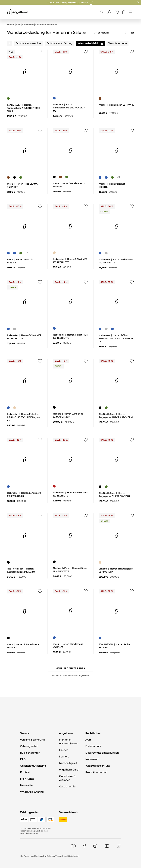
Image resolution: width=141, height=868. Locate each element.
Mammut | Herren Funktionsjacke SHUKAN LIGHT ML (70, 108)
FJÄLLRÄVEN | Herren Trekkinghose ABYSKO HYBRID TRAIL (24, 108)
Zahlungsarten (29, 746)
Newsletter (27, 785)
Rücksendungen (30, 753)
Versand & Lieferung (32, 740)
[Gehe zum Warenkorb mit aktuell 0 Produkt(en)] (124, 12)
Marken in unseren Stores (68, 742)
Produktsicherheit (96, 772)
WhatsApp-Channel (32, 792)
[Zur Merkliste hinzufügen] (39, 53)
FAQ (23, 759)
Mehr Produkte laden (70, 668)
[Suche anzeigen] (102, 12)
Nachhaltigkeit (68, 763)
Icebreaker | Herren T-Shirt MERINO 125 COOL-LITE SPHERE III (116, 338)
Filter (131, 33)
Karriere (64, 757)
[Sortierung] (107, 33)
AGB (88, 740)
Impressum (92, 759)
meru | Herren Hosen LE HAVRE (116, 105)
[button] (109, 12)
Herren (11, 25)
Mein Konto (27, 779)
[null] (25, 72)
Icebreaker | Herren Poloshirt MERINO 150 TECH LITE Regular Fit (24, 417)
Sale (18, 25)
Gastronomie (67, 787)
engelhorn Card (69, 770)
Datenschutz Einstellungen (102, 753)
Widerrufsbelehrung (98, 766)
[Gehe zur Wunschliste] (117, 12)
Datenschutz (93, 746)
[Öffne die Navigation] (131, 12)
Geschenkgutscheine (33, 766)
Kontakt (25, 772)
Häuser (63, 750)
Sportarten (28, 25)
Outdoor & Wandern (46, 25)
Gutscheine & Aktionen (67, 778)
